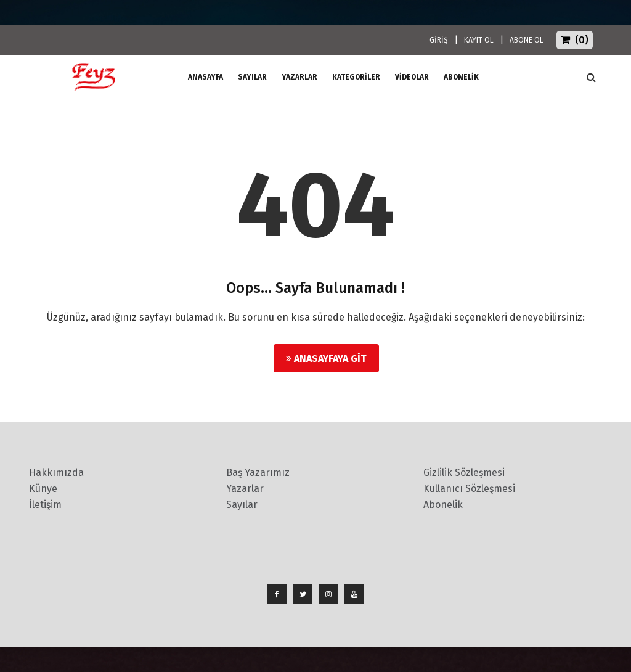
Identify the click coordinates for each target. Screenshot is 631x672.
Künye (43, 489)
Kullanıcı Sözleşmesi (469, 489)
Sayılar (252, 77)
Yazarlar (299, 77)
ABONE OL (527, 40)
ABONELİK (461, 77)
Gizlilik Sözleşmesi (464, 473)
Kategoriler (356, 77)
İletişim (45, 505)
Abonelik (443, 505)
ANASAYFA (206, 77)
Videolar (412, 77)
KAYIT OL (479, 40)
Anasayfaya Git (326, 359)
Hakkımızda (56, 473)
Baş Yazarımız (258, 473)
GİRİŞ (439, 40)
